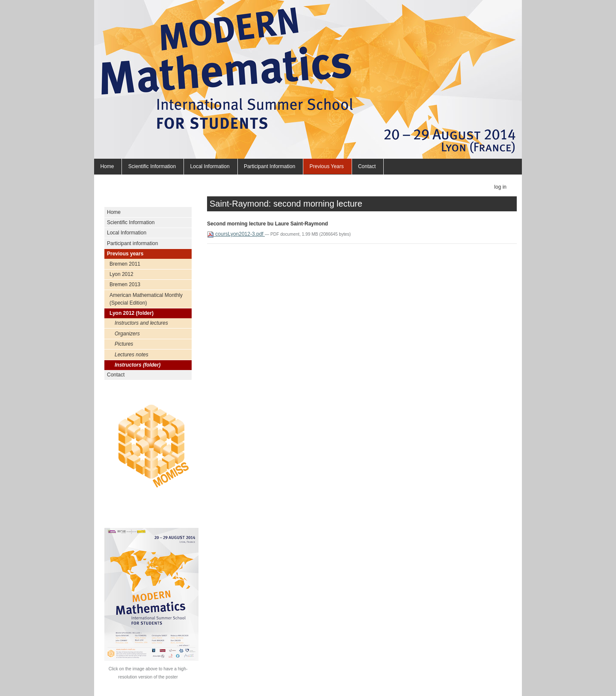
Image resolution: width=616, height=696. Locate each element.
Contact (367, 166)
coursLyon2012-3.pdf (236, 234)
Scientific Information (152, 166)
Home (107, 166)
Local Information (210, 166)
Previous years (326, 166)
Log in (500, 187)
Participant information (269, 166)
